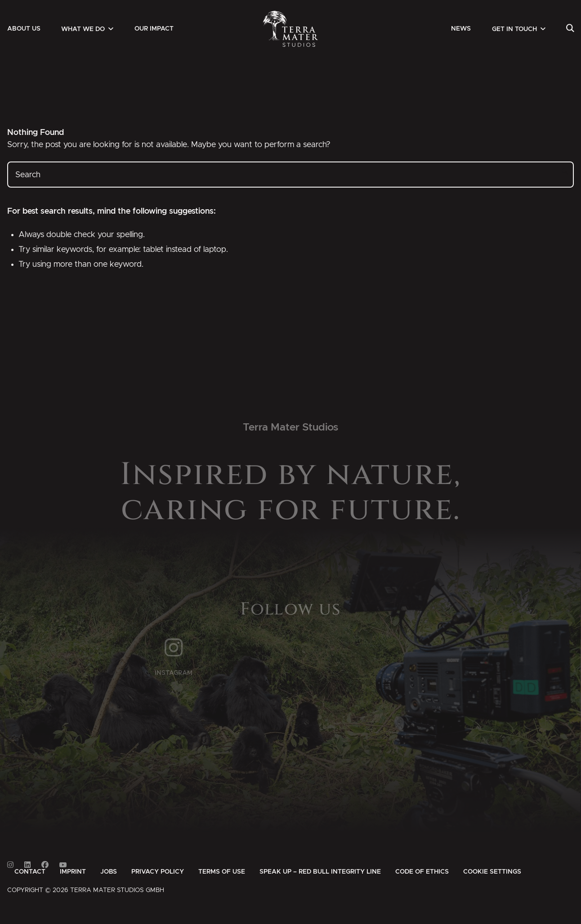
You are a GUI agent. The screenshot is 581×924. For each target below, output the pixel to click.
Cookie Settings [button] (492, 872)
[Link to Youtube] (63, 865)
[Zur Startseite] (291, 29)
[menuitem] (24, 29)
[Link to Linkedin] (27, 865)
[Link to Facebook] (45, 865)
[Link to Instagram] (10, 865)
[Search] (570, 29)
